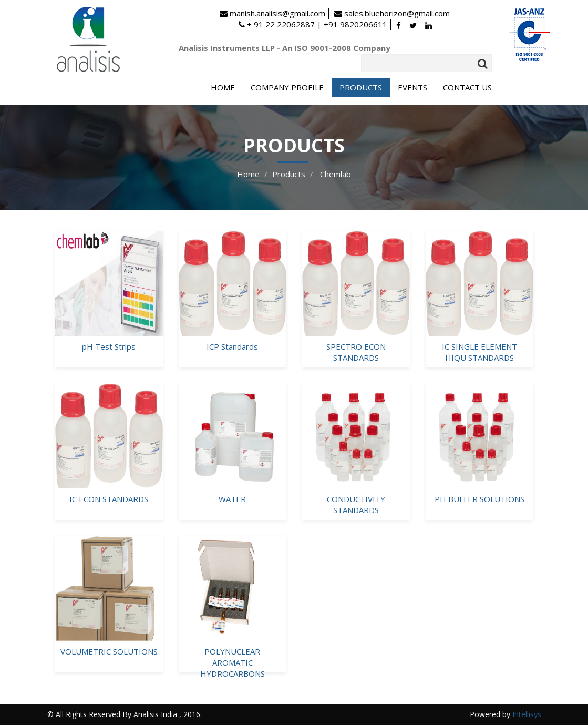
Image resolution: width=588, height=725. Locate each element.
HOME (223, 87)
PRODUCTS (361, 87)
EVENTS (412, 87)
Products (289, 174)
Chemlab (334, 174)
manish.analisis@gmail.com (272, 13)
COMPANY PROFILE (287, 87)
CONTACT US (467, 87)
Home (248, 174)
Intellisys (527, 714)
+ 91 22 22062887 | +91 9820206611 (313, 24)
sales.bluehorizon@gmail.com (392, 13)
